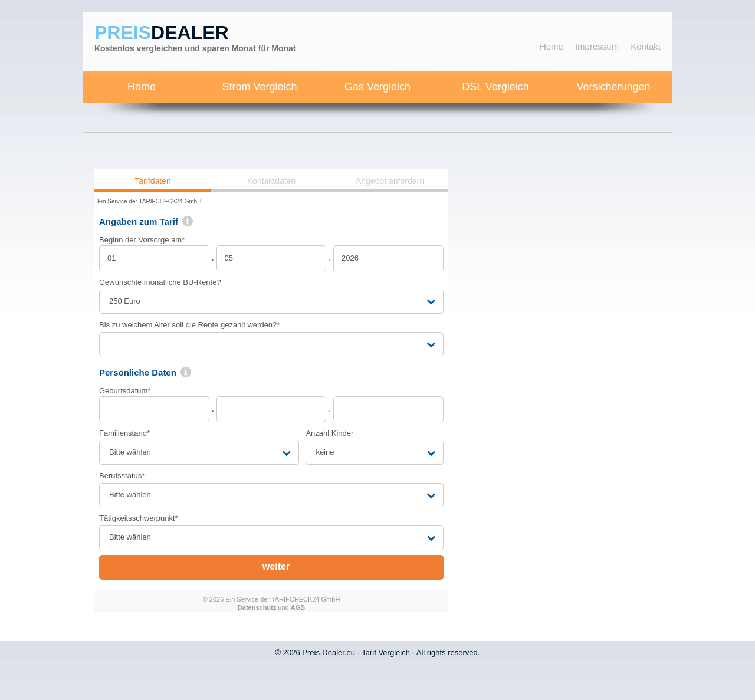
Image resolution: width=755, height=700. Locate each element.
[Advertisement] (578, 346)
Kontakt (646, 46)
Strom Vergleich (259, 87)
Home (552, 46)
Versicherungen (613, 87)
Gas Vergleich (377, 87)
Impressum (597, 46)
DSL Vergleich (495, 87)
